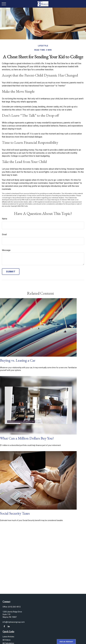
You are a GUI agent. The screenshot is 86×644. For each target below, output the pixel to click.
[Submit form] (11, 272)
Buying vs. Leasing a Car (18, 360)
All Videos (7, 640)
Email (4, 234)
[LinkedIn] (9, 626)
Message (6, 250)
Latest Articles (8, 637)
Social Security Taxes (15, 513)
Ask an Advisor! (66, 642)
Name (5, 219)
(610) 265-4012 (14, 607)
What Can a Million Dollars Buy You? (27, 438)
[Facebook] (4, 626)
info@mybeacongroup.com (14, 622)
